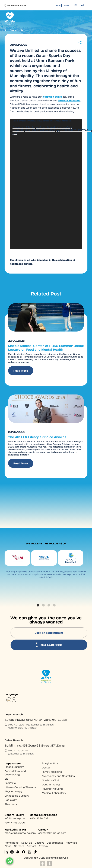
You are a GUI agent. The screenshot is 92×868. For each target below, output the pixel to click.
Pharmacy (11, 804)
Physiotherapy (13, 791)
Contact (31, 846)
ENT (7, 778)
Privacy (44, 846)
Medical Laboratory (54, 793)
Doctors (39, 842)
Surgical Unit (50, 763)
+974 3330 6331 (40, 818)
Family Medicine (52, 772)
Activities (71, 842)
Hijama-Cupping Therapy (20, 787)
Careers (19, 846)
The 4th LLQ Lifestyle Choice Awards (36, 436)
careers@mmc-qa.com (52, 833)
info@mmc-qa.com (16, 818)
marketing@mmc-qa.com (20, 833)
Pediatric (10, 783)
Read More (21, 370)
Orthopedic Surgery (17, 795)
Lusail (66, 5)
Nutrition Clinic (51, 780)
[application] (46, 184)
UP (43, 864)
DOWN (50, 864)
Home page (12, 842)
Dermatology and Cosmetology (15, 773)
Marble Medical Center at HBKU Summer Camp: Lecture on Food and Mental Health (45, 347)
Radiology (11, 800)
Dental (46, 767)
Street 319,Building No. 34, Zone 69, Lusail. (36, 719)
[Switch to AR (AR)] (83, 5)
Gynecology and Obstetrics (58, 776)
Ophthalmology (51, 784)
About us (27, 842)
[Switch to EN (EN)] (76, 5)
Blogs (8, 846)
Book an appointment (49, 632)
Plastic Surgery (14, 767)
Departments (55, 842)
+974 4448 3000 (15, 5)
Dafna (57, 5)
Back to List (15, 30)
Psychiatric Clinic (53, 789)
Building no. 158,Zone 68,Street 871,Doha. (35, 745)
